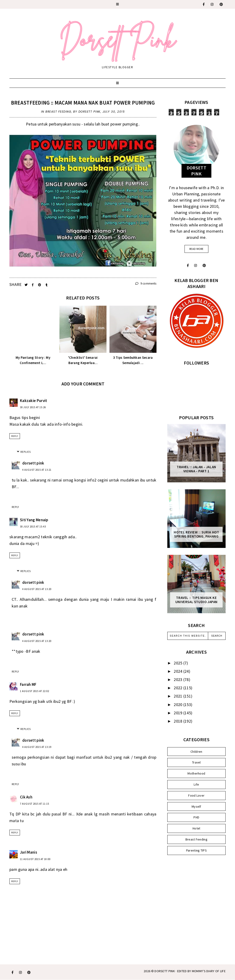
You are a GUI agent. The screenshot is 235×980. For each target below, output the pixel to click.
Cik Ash (26, 797)
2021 (179, 696)
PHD (196, 817)
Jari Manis (29, 852)
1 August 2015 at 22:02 (35, 691)
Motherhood (196, 773)
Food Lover (196, 795)
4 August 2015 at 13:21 (37, 470)
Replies (26, 452)
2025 (179, 663)
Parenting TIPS (196, 850)
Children (196, 752)
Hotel (196, 828)
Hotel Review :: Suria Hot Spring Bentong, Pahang (196, 534)
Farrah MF (28, 684)
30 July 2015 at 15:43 (33, 527)
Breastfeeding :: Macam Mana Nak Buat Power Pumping (83, 103)
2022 (179, 688)
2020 (179, 705)
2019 (179, 713)
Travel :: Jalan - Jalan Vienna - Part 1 (196, 469)
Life (196, 784)
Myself (196, 806)
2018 (179, 721)
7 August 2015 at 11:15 (35, 804)
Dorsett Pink (165, 971)
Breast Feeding (58, 112)
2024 (179, 671)
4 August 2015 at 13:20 (37, 589)
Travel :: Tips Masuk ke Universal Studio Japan (196, 600)
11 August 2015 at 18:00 (35, 859)
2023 (179, 679)
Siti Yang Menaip (34, 520)
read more (196, 249)
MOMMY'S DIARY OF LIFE (209, 971)
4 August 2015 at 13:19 (37, 747)
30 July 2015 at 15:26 (33, 407)
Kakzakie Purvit (34, 401)
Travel (196, 762)
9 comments (146, 283)
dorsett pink (33, 463)
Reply (15, 436)
